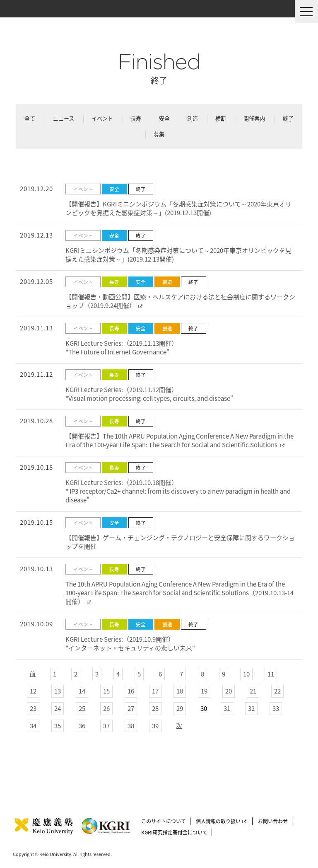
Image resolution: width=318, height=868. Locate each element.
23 (33, 708)
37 (106, 726)
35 (58, 726)
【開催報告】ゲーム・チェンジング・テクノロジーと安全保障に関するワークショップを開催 (180, 542)
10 (246, 674)
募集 (159, 134)
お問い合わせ (273, 821)
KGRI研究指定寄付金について (174, 832)
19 (204, 691)
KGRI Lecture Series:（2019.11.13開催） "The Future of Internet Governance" (122, 348)
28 (155, 708)
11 (271, 674)
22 (277, 691)
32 (251, 708)
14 (82, 691)
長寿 (136, 118)
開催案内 (254, 118)
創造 (193, 118)
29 (180, 708)
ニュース (64, 118)
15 (106, 691)
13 (58, 691)
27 (131, 708)
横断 (221, 118)
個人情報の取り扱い (221, 821)
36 (82, 726)
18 (180, 691)
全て (30, 118)
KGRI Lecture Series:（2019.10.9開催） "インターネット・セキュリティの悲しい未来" (130, 644)
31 (227, 708)
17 (155, 691)
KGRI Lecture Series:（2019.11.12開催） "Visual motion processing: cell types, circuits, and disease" (149, 394)
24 (58, 708)
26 (106, 708)
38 (131, 726)
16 (131, 691)
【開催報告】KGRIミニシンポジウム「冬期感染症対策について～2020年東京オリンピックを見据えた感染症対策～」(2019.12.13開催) (178, 208)
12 (33, 691)
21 (253, 691)
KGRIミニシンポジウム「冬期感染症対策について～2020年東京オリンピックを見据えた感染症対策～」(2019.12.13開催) (178, 255)
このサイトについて (164, 821)
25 (82, 708)
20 (229, 691)
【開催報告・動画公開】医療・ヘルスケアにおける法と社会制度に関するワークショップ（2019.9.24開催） (180, 301)
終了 (288, 118)
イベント (102, 118)
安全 (164, 118)
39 (155, 726)
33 (276, 708)
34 (33, 726)
